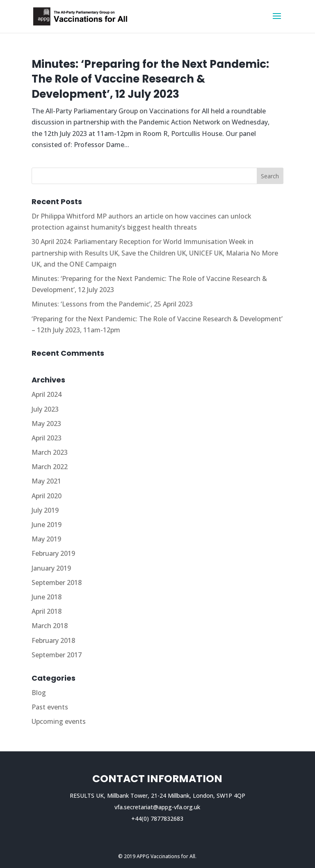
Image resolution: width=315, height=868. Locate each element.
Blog (39, 693)
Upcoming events (59, 721)
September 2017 (57, 655)
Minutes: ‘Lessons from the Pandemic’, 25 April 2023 (112, 304)
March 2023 (50, 452)
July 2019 (45, 510)
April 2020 (47, 496)
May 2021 (46, 481)
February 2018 (53, 640)
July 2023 (45, 409)
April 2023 (47, 438)
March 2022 (50, 467)
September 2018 (57, 583)
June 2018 (47, 597)
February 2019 (53, 553)
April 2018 (47, 611)
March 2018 (50, 626)
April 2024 (47, 394)
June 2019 (47, 525)
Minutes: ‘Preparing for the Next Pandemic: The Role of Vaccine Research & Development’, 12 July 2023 (150, 79)
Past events (50, 707)
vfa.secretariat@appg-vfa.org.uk (157, 807)
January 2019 (51, 568)
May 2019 (46, 539)
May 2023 (46, 424)
